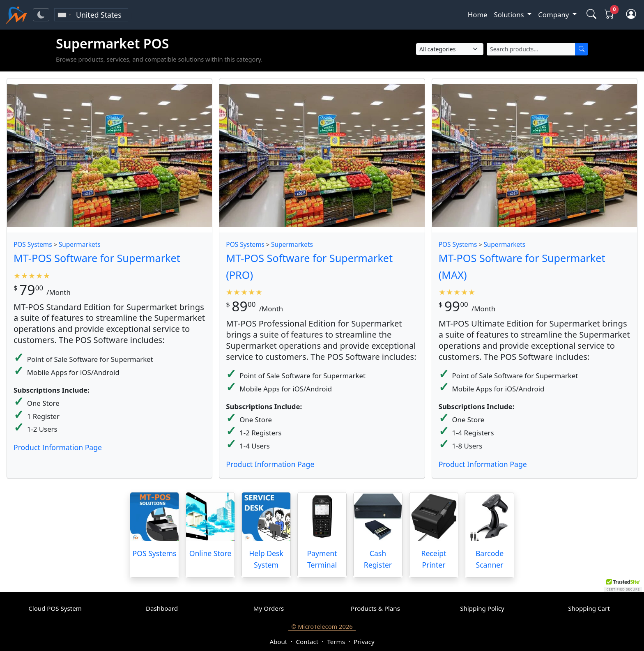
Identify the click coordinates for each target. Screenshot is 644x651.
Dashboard (162, 608)
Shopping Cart (589, 608)
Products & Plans (375, 608)
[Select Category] (450, 49)
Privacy (364, 642)
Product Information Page (58, 447)
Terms (336, 642)
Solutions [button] (510, 15)
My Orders (269, 608)
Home (478, 15)
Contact (307, 642)
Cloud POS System (55, 608)
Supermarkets (80, 245)
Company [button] (554, 15)
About (278, 642)
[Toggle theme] (41, 15)
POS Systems (33, 245)
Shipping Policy (482, 608)
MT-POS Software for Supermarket (97, 258)
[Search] (582, 49)
